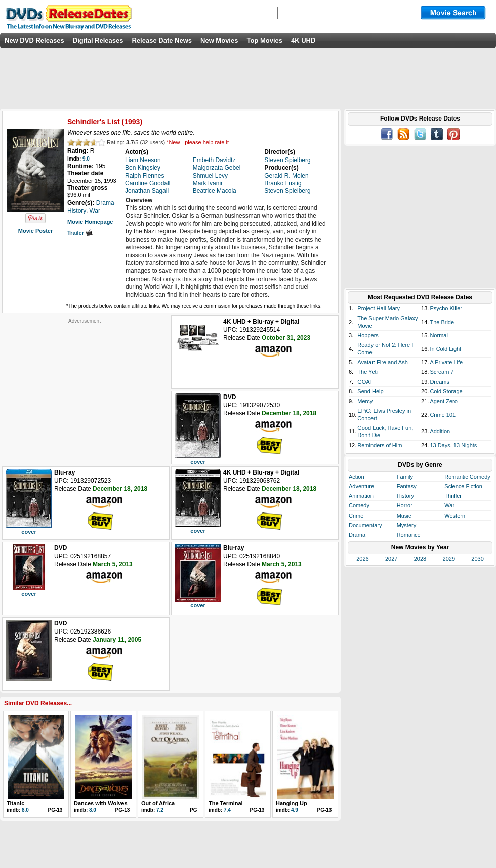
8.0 (25, 810)
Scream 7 (442, 372)
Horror (405, 505)
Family (405, 477)
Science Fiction (463, 486)
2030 (477, 559)
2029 (449, 559)
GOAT (365, 382)
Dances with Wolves (101, 803)
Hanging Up (292, 803)
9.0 (86, 159)
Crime (356, 516)
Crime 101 (443, 415)
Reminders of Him (380, 445)
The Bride (442, 322)
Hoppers (368, 335)
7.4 (227, 810)
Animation (361, 496)
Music (404, 516)
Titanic (15, 803)
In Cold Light (445, 349)
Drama (357, 535)
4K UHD (303, 40)
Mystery (407, 525)
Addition (440, 431)
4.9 (295, 810)
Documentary (365, 525)
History (405, 496)
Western (455, 516)
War (449, 505)
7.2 (160, 810)
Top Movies (264, 40)
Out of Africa (158, 803)
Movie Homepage (90, 222)
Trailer (80, 233)
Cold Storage (446, 391)
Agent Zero (443, 401)
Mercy (365, 401)
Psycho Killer (446, 308)
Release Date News (162, 40)
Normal (439, 335)
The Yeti (367, 372)
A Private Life (446, 362)
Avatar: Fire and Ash (382, 362)
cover (198, 462)
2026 (362, 559)
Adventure (361, 486)
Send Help (370, 391)
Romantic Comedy (467, 477)
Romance (409, 535)
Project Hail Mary (379, 308)
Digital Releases (98, 40)
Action (357, 477)
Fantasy (407, 486)
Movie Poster (35, 231)
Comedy (359, 505)
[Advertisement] (85, 387)
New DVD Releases (34, 40)
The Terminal (226, 803)
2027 (391, 559)
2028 (420, 559)
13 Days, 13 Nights (453, 445)
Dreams (440, 382)
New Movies (219, 40)
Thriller (453, 496)
